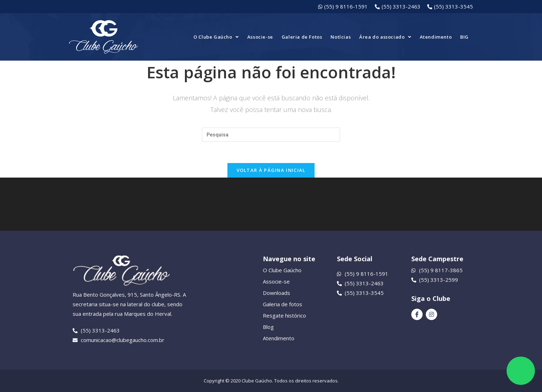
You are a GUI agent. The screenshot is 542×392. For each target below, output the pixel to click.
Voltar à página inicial (271, 170)
